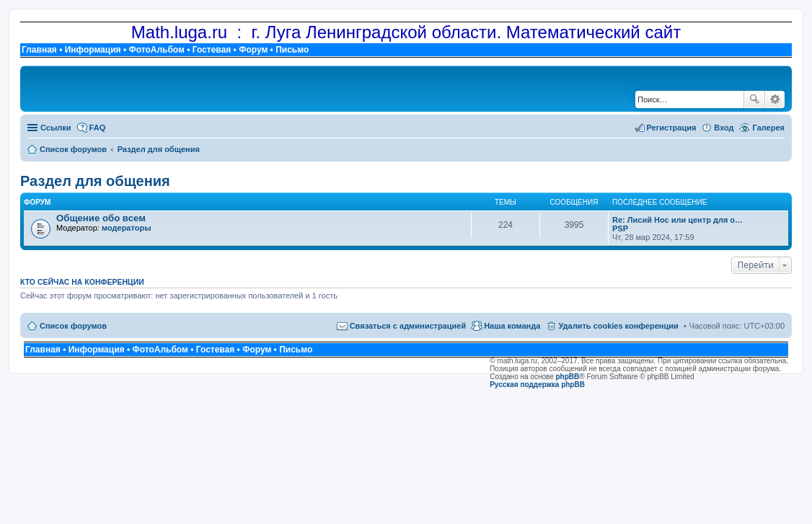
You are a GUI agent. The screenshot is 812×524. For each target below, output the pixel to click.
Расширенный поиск (775, 99)
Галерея (769, 128)
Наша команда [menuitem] (512, 326)
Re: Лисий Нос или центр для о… (678, 220)
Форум (253, 50)
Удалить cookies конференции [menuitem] (618, 326)
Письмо (292, 50)
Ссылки (56, 128)
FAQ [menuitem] (98, 128)
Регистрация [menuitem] (672, 128)
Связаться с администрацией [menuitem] (408, 326)
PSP (620, 228)
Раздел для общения (95, 181)
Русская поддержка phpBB (537, 385)
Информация (93, 50)
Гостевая (212, 50)
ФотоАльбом (156, 50)
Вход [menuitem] (724, 128)
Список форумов (73, 326)
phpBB (568, 377)
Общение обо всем (101, 218)
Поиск (754, 99)
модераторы (127, 228)
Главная (39, 50)
